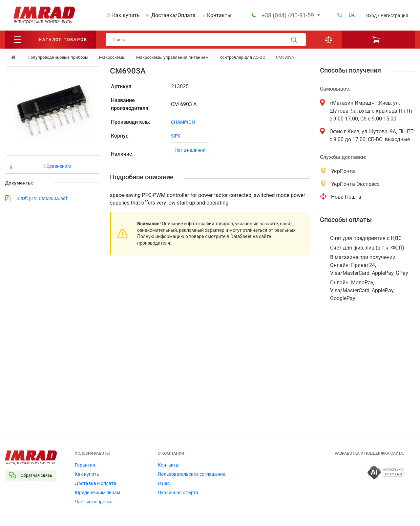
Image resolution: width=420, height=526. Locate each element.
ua (352, 15)
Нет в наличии (190, 150)
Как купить (126, 15)
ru (339, 15)
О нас (164, 483)
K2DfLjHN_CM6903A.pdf (36, 198)
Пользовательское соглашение (191, 474)
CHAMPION (183, 122)
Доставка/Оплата (173, 15)
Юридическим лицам (97, 493)
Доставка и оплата (95, 483)
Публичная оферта (178, 493)
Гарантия (85, 465)
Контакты (219, 15)
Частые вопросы (93, 502)
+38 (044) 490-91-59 (288, 15)
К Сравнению (57, 166)
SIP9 (176, 136)
